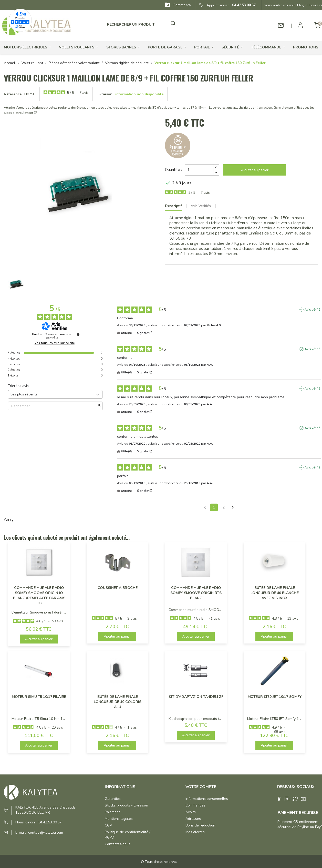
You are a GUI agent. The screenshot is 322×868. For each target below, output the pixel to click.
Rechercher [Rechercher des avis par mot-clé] (53, 406)
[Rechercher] (143, 24)
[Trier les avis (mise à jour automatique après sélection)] (55, 394)
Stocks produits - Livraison (126, 805)
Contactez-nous (118, 844)
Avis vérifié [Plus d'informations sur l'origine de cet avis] (312, 310)
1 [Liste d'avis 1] (214, 507)
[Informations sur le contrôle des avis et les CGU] (78, 334)
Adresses (193, 819)
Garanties (113, 799)
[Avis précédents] (205, 507)
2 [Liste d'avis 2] (224, 507)
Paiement (112, 812)
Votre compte (201, 787)
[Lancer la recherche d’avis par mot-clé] (99, 406)
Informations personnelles (207, 799)
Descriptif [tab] (173, 206)
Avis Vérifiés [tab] (201, 206)
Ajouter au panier (255, 170)
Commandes (195, 805)
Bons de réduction (200, 825)
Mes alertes (195, 832)
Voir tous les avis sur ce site (55, 343)
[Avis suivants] (233, 508)
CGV (108, 825)
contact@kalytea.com (46, 833)
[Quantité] (199, 170)
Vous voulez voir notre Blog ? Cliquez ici (293, 5)
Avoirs (191, 812)
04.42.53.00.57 (242, 5)
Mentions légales (119, 819)
